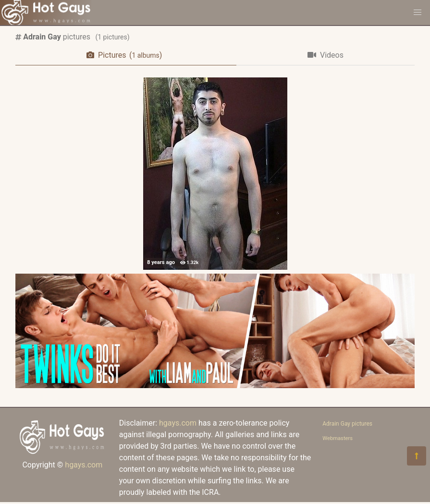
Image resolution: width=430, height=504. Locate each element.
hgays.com (84, 465)
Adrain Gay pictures (347, 424)
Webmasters (338, 438)
